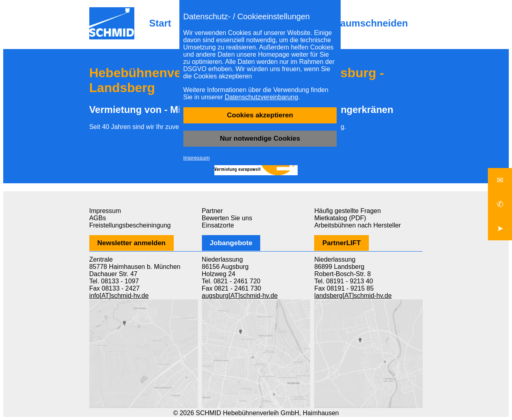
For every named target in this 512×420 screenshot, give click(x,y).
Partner (212, 211)
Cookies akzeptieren (260, 115)
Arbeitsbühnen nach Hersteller (357, 225)
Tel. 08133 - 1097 (114, 281)
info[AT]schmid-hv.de (119, 296)
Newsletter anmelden (132, 243)
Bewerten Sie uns (227, 218)
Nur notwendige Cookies (260, 138)
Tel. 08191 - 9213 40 (343, 281)
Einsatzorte (218, 225)
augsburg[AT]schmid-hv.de (240, 296)
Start (160, 23)
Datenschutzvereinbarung (261, 97)
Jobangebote (231, 243)
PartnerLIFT (341, 243)
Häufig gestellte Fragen (347, 211)
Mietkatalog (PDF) (340, 218)
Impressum (197, 158)
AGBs (98, 218)
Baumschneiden (371, 23)
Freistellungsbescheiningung (130, 225)
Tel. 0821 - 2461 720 (231, 281)
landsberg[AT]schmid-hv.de (353, 296)
